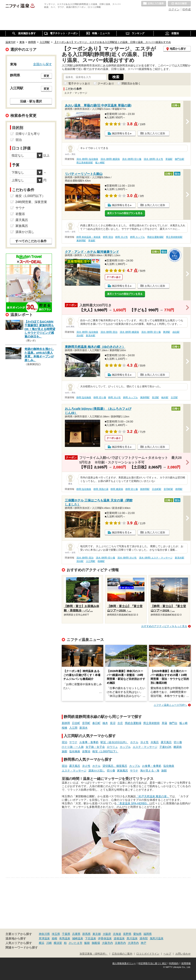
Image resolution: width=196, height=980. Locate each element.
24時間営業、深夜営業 (31, 202)
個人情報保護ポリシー (124, 963)
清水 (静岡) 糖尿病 (110, 159)
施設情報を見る (121, 133)
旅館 (64, 751)
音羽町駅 (168, 489)
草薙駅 (169, 159)
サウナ (73, 742)
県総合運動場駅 (155, 237)
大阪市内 (107, 943)
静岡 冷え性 (121, 237)
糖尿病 (178, 747)
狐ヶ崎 (183, 723)
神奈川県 (44, 934)
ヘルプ (167, 954)
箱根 (54, 938)
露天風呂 (166, 742)
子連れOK (165, 747)
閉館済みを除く (131, 83)
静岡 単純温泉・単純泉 (88, 237)
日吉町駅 (157, 489)
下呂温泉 (91, 938)
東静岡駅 (81, 241)
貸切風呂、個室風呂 (115, 766)
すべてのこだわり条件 (31, 241)
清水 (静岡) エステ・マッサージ (156, 558)
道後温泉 (119, 938)
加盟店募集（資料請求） (94, 954)
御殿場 (96, 943)
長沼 (113, 723)
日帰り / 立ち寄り (28, 134)
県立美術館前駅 (85, 163)
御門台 (173, 723)
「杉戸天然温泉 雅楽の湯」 (153, 796)
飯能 (87, 943)
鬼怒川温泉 (157, 938)
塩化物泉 (75, 751)
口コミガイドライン (148, 954)
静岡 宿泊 (108, 237)
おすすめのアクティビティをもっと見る (164, 626)
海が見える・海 (150, 771)
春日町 (96, 723)
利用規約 (174, 963)
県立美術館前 (152, 723)
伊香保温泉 (105, 938)
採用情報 (186, 963)
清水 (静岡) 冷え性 (153, 159)
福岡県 (148, 934)
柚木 (105, 723)
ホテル (134, 742)
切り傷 (178, 742)
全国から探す (43, 64)
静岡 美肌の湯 (101, 489)
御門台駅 (180, 159)
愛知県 (137, 934)
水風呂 (155, 742)
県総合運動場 (133, 723)
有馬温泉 (65, 938)
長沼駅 (155, 397)
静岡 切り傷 (100, 397)
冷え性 (144, 742)
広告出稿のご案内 (122, 954)
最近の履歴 (179, 4)
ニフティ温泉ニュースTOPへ (170, 705)
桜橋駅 (101, 561)
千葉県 (66, 934)
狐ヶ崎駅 (100, 163)
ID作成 (187, 9)
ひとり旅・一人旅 (73, 747)
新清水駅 (91, 336)
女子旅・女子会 (95, 747)
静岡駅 (179, 489)
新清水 (83, 728)
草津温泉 (44, 938)
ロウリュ (112, 747)
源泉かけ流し (97, 771)
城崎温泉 (78, 938)
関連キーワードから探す (22, 948)
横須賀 (58, 943)
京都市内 (120, 943)
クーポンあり (106, 83)
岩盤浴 (86, 751)
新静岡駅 (145, 489)
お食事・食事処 (89, 742)
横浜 (42, 943)
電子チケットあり (79, 83)
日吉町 (76, 723)
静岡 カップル (137, 237)
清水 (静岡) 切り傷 (132, 159)
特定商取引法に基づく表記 (152, 963)
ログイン (174, 9)
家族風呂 (122, 771)
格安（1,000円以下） (105, 751)
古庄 (120, 723)
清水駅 (80, 336)
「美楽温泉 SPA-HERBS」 (133, 803)
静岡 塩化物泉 (84, 397)
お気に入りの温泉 (154, 4)
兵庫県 (76, 934)
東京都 (97, 934)
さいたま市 (75, 943)
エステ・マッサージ (145, 747)
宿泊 (64, 742)
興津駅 (167, 332)
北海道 (117, 934)
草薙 (164, 723)
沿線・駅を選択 (31, 101)
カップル (125, 747)
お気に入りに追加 (155, 133)
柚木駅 (165, 397)
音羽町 (86, 723)
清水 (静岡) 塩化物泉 (87, 159)
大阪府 (107, 934)
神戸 (143, 943)
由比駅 (176, 332)
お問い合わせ (183, 954)
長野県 (127, 934)
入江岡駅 (91, 561)
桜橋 (64, 728)
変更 (46, 76)
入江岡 (73, 728)
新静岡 (66, 723)
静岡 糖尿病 (117, 489)
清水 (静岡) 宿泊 (109, 332)
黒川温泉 (132, 938)
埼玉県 (56, 934)
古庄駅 (174, 397)
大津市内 (133, 943)
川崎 (49, 943)
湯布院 (144, 938)
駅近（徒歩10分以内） (114, 742)
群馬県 (86, 934)
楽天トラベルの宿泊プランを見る (125, 213)
